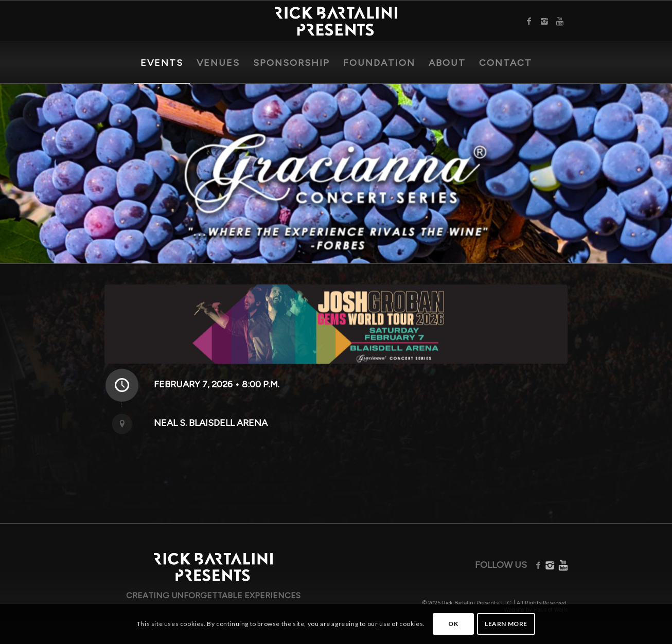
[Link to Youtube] (560, 21)
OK (453, 624)
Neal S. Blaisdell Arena (211, 423)
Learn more (506, 624)
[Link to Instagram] (544, 21)
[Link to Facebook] (529, 21)
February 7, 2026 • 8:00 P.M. (217, 384)
